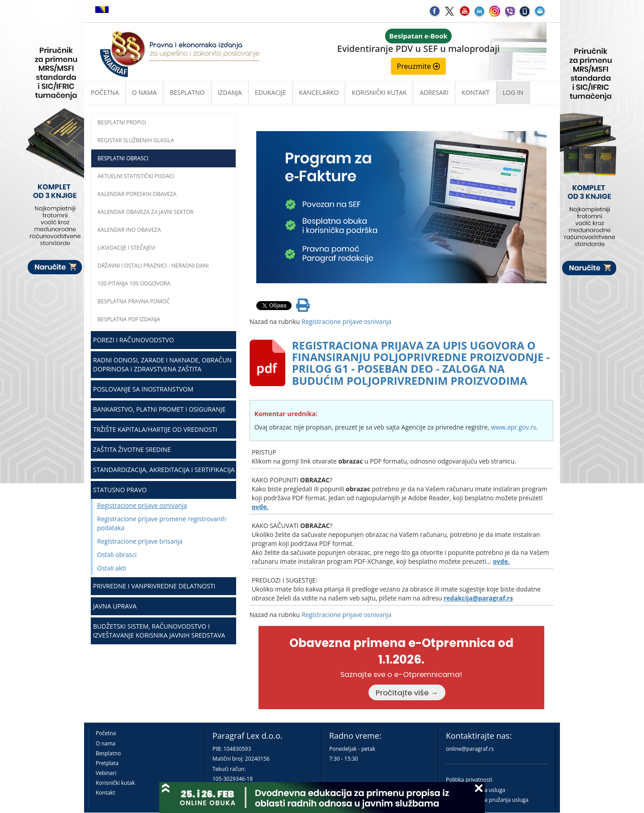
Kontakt (105, 793)
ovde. (260, 507)
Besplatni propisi (122, 122)
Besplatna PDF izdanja (129, 319)
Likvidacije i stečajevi (127, 248)
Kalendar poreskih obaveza (137, 194)
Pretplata (107, 763)
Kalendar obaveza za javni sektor (146, 212)
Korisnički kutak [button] (379, 92)
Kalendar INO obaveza (129, 230)
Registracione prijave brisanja (140, 541)
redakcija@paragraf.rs (478, 598)
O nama (144, 92)
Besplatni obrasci (123, 158)
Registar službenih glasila (136, 140)
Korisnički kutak (115, 783)
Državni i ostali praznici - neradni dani (153, 266)
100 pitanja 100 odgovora (134, 283)
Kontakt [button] (476, 92)
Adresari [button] (434, 92)
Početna (105, 92)
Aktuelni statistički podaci (136, 176)
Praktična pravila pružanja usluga (487, 800)
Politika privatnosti (469, 780)
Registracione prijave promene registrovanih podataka (162, 523)
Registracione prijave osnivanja (142, 505)
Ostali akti (112, 568)
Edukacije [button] (271, 92)
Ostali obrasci (117, 555)
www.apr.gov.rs (514, 427)
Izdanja (230, 92)
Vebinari (106, 773)
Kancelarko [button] (319, 92)
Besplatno (187, 92)
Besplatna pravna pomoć (134, 301)
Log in (513, 92)
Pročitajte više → (407, 693)
